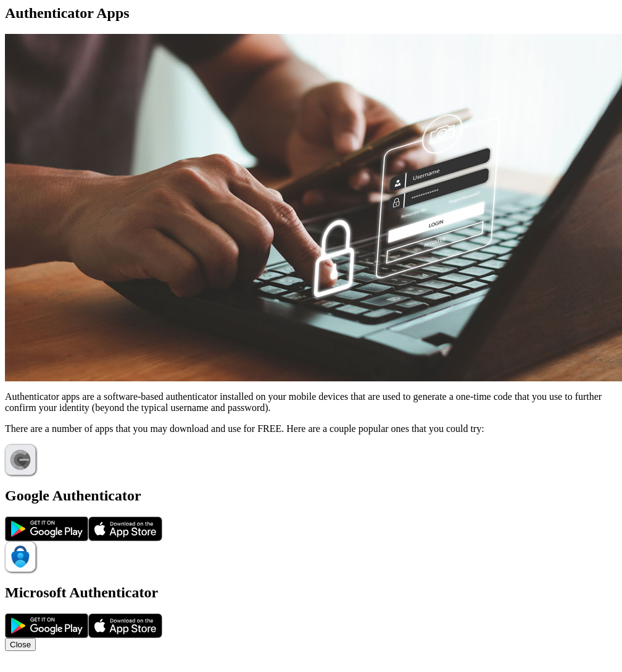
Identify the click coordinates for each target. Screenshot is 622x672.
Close (20, 645)
